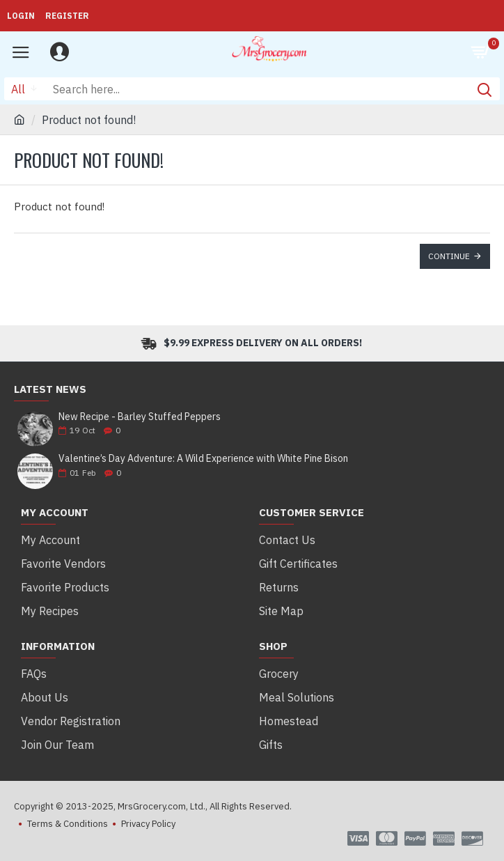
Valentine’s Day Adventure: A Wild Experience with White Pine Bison (203, 459)
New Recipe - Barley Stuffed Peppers (140, 417)
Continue (449, 256)
